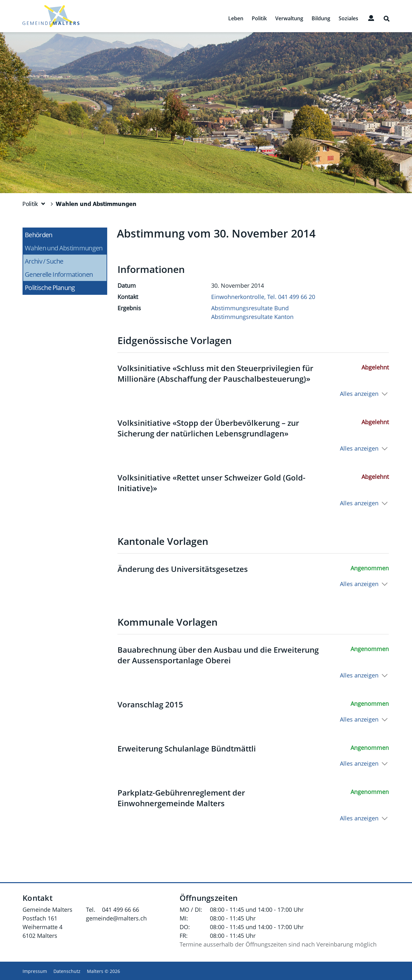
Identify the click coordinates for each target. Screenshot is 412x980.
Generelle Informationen (59, 274)
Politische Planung (50, 288)
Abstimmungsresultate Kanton (252, 317)
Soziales (348, 19)
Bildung (321, 19)
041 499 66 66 (121, 910)
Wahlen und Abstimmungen (66, 248)
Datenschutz (67, 971)
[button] (34, 204)
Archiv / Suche (44, 261)
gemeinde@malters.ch (116, 918)
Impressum (35, 971)
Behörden (38, 235)
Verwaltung (289, 19)
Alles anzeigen (359, 394)
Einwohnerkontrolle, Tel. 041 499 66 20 (263, 297)
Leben (236, 19)
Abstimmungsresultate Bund (250, 308)
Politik (259, 19)
